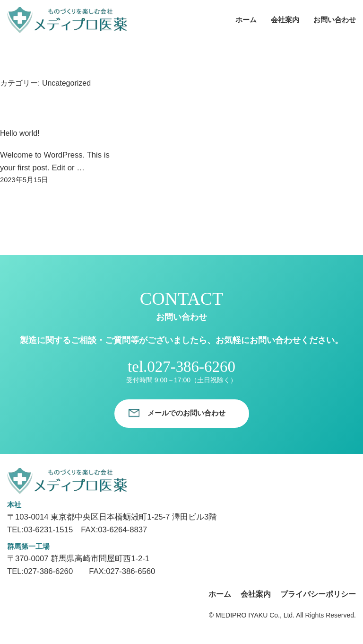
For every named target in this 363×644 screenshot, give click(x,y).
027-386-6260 (191, 367)
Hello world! (20, 133)
